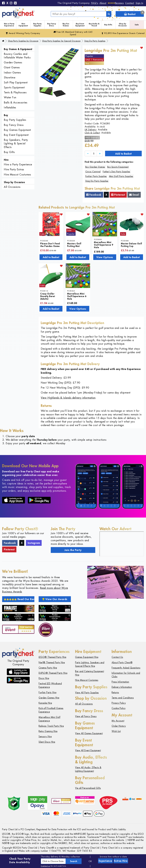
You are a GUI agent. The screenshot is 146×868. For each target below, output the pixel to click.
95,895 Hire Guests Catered (123, 33)
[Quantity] (94, 153)
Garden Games (13, 62)
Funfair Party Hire (47, 692)
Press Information (120, 682)
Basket (134, 13)
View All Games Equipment (89, 733)
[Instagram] (11, 3)
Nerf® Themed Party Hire (52, 663)
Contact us (45, 866)
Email (134, 195)
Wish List (116, 731)
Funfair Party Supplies (96, 176)
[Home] (3, 41)
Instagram (34, 543)
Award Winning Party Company (23, 33)
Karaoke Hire (45, 703)
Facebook (94, 195)
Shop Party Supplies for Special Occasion (61, 41)
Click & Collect (92, 133)
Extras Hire (121, 861)
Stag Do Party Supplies (95, 41)
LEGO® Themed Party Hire (52, 657)
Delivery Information (122, 687)
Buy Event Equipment (80, 25)
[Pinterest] (15, 3)
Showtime (10, 77)
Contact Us (117, 657)
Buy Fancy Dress (52, 25)
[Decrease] (88, 153)
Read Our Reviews (19, 599)
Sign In (139, 3)
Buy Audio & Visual (94, 25)
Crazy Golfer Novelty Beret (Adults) (48, 296)
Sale (137, 25)
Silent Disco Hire (47, 742)
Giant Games (12, 67)
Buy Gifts (108, 25)
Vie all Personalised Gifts (88, 788)
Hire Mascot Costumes (17, 175)
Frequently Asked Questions (126, 668)
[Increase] (100, 153)
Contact (130, 3)
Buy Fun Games (66, 25)
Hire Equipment (23, 25)
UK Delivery (91, 130)
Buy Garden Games (95, 167)
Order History (119, 726)
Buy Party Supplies (37, 25)
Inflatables (10, 107)
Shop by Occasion (123, 25)
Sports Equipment (14, 87)
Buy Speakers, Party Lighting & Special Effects (16, 143)
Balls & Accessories (16, 102)
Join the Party (73, 550)
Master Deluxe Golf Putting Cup (131, 245)
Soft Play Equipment (16, 82)
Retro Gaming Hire (48, 731)
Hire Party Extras (14, 169)
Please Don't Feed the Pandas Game (50, 245)
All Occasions (12, 187)
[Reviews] (116, 3)
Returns (115, 692)
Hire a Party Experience (9, 25)
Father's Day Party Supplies (116, 172)
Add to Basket (123, 154)
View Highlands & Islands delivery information (68, 398)
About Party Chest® (122, 663)
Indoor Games (12, 73)
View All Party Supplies (87, 693)
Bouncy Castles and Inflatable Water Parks (17, 56)
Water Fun (10, 97)
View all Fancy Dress (86, 716)
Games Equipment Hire (87, 657)
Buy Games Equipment (17, 130)
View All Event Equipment (88, 750)
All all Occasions (84, 704)
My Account (118, 721)
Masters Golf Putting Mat (74, 245)
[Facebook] (4, 3)
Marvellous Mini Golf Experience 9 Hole (104, 245)
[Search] (109, 14)
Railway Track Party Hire (51, 726)
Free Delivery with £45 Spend (73, 33)
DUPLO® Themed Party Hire (53, 673)
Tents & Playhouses (15, 92)
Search (74, 861)
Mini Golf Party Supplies (121, 176)
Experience (105, 861)
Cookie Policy (119, 708)
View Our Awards (55, 599)
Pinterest (118, 195)
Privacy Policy (119, 703)
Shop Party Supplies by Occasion (23, 41)
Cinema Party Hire (48, 668)
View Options (105, 257)
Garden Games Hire (49, 698)
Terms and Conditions (123, 698)
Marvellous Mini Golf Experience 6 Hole (77, 296)
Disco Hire (44, 678)
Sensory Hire (45, 737)
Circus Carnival (93, 172)
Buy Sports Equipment (118, 167)
